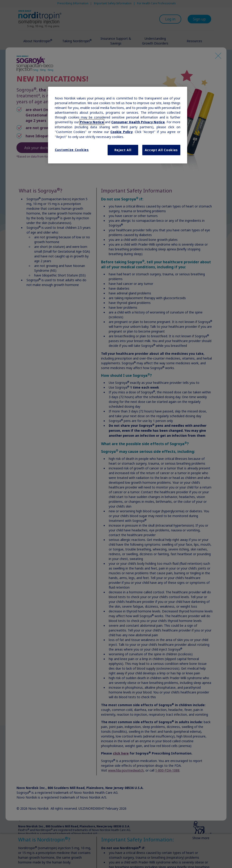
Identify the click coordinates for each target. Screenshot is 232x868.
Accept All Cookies (161, 150)
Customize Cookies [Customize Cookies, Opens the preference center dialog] (72, 150)
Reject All (123, 150)
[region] (118, 125)
